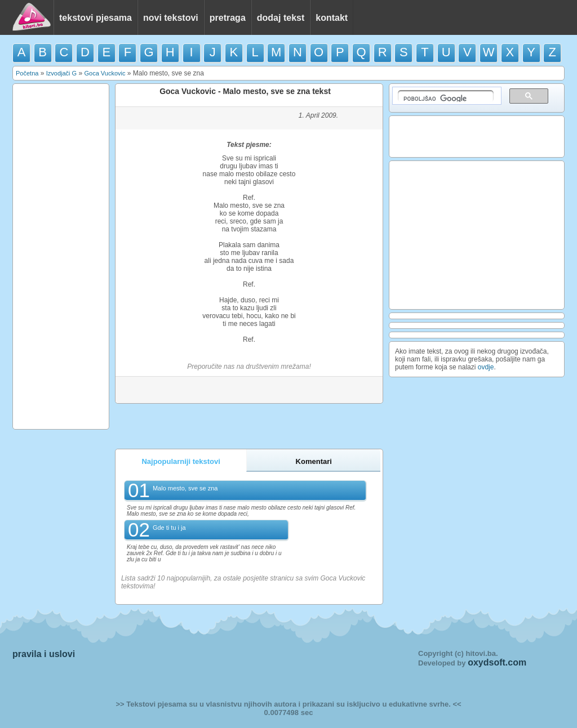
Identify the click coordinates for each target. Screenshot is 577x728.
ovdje (486, 367)
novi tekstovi (171, 18)
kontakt (332, 18)
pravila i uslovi (44, 654)
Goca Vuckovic (105, 73)
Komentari (314, 461)
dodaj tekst (281, 18)
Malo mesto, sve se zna (185, 488)
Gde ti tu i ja (169, 528)
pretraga (228, 18)
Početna (27, 73)
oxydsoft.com (497, 662)
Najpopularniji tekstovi (181, 461)
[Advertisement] (61, 256)
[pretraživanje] (446, 96)
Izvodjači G (61, 73)
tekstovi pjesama (96, 18)
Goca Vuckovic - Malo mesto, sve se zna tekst (245, 91)
